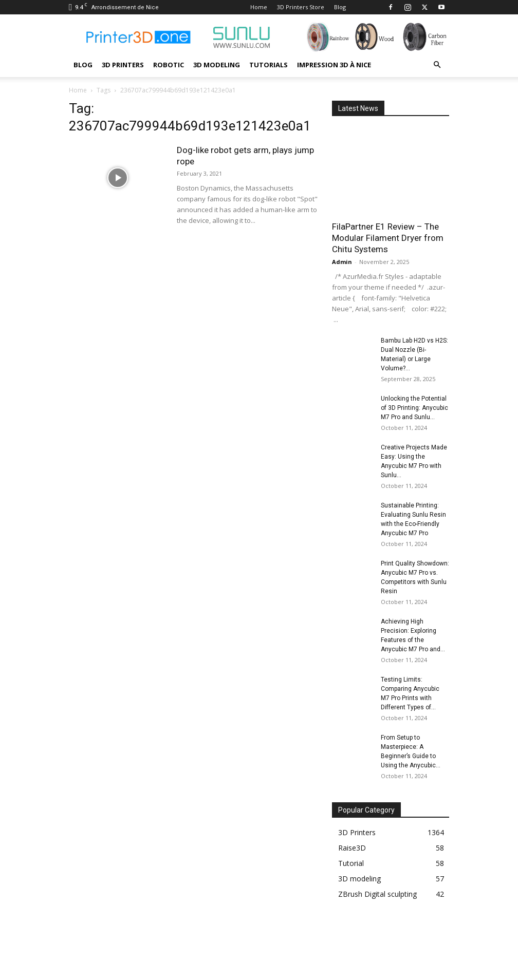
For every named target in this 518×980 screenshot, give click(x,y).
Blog (340, 7)
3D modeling (217, 65)
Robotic (169, 65)
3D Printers (123, 65)
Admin (342, 262)
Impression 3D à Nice (334, 65)
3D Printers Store (301, 7)
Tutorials (269, 65)
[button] (437, 65)
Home (259, 7)
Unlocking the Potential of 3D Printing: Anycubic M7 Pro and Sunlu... (414, 408)
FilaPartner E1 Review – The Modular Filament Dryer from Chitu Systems (388, 238)
